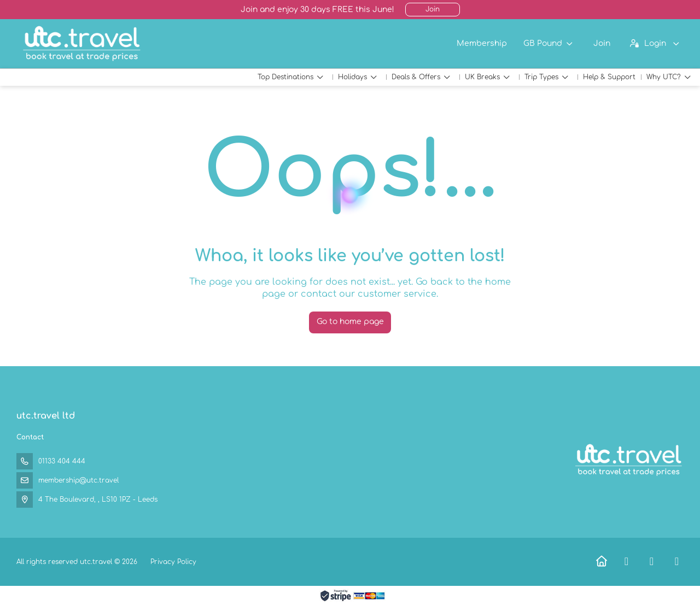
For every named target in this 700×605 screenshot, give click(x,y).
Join (433, 9)
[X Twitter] (652, 562)
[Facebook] (626, 562)
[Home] (601, 562)
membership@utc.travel (78, 480)
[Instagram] (677, 562)
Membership (482, 43)
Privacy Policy (173, 562)
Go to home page (350, 322)
